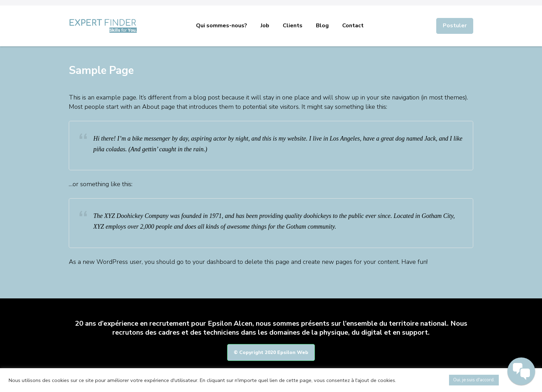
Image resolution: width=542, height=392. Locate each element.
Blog (322, 26)
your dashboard (214, 262)
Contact (353, 26)
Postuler (455, 26)
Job (265, 26)
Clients (293, 26)
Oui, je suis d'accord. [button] (474, 380)
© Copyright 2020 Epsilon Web (271, 352)
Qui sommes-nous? (222, 26)
